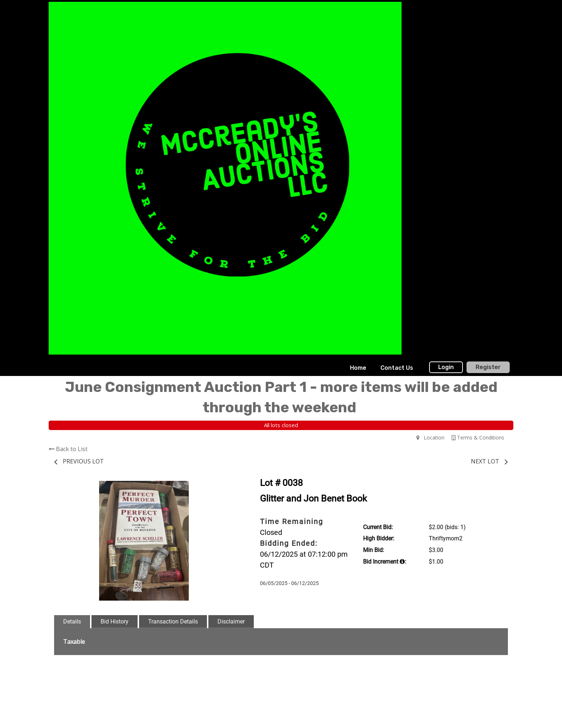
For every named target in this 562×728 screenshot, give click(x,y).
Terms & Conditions (478, 437)
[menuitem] (358, 368)
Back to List (68, 449)
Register (488, 367)
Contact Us (397, 368)
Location (430, 437)
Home (358, 368)
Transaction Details (173, 621)
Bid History (115, 621)
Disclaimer (231, 621)
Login (446, 367)
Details (72, 621)
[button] (227, 487)
